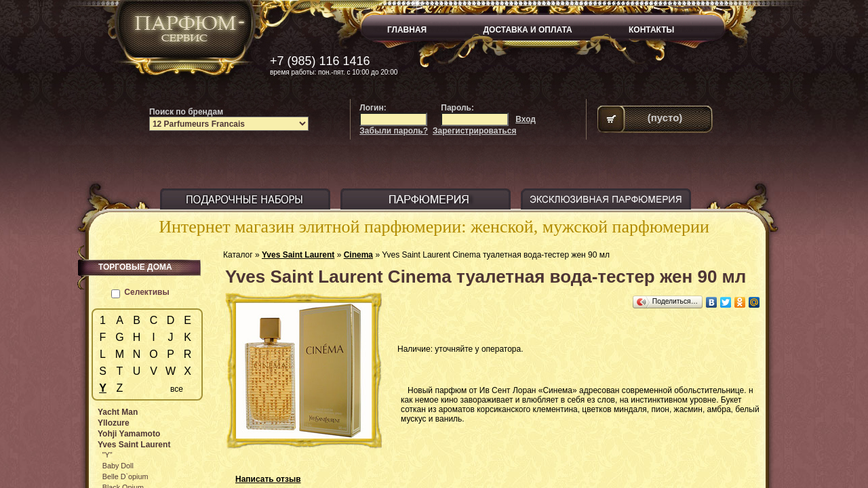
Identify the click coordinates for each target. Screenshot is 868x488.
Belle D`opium (125, 476)
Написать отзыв (268, 479)
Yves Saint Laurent (298, 255)
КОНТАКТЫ (651, 30)
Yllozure (114, 423)
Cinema (358, 255)
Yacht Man (118, 412)
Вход (526, 119)
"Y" (107, 455)
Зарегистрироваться (474, 131)
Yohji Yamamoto (129, 434)
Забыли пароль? (394, 131)
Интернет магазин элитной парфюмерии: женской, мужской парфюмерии (434, 227)
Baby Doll (118, 466)
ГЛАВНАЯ (407, 30)
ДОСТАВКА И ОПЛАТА (528, 30)
